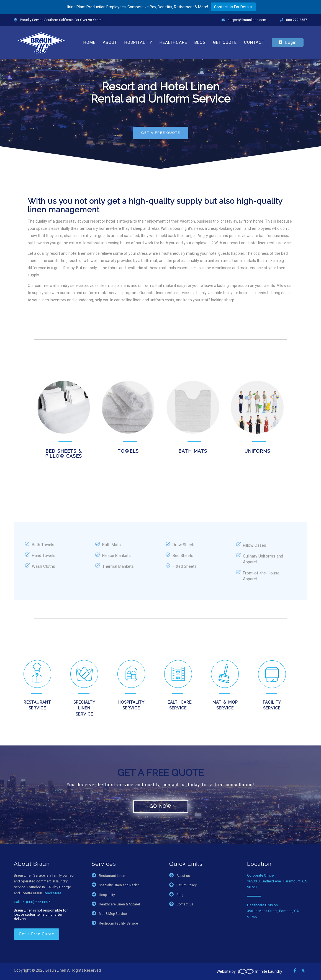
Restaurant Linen (112, 876)
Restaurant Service (37, 705)
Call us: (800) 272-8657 (32, 902)
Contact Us (185, 904)
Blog (180, 895)
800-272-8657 (297, 20)
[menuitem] (89, 42)
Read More (52, 893)
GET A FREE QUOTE (161, 133)
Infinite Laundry (259, 971)
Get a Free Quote (37, 934)
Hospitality (107, 895)
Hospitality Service (131, 705)
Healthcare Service (178, 705)
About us (183, 876)
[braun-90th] (41, 42)
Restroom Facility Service (118, 923)
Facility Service (272, 705)
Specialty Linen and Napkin (119, 885)
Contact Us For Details (233, 7)
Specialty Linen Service (84, 708)
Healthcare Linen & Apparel (119, 904)
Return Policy (187, 885)
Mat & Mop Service (225, 705)
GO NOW (160, 806)
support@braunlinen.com (247, 20)
